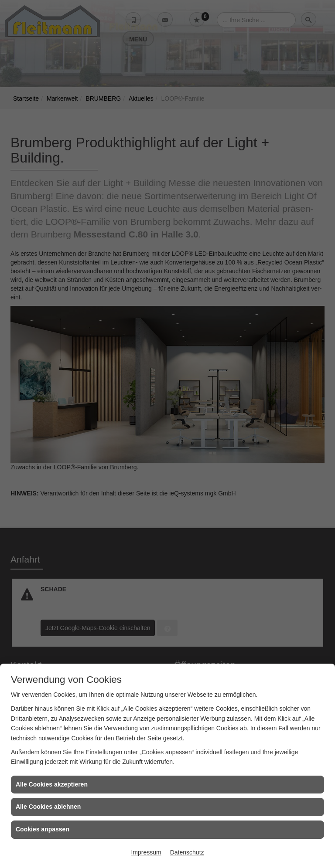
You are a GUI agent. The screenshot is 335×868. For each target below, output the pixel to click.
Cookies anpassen (43, 829)
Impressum (146, 852)
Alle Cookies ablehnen (48, 807)
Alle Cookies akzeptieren (52, 784)
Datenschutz (187, 852)
